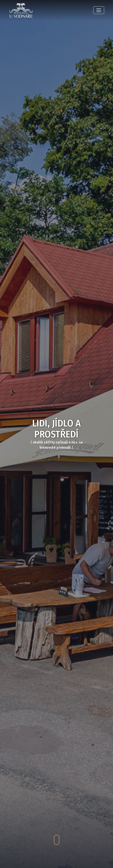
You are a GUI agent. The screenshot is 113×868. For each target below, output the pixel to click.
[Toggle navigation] (99, 10)
